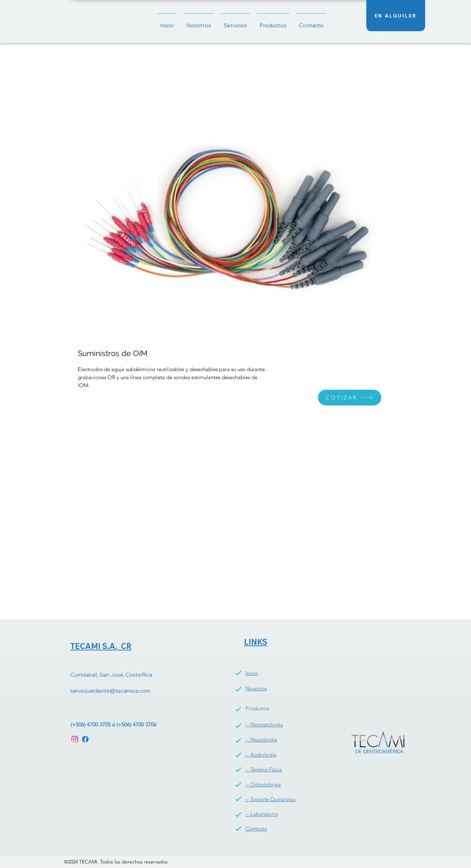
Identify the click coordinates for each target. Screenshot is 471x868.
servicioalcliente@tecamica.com (110, 691)
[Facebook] (85, 739)
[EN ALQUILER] (396, 16)
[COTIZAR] (350, 398)
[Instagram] (75, 739)
